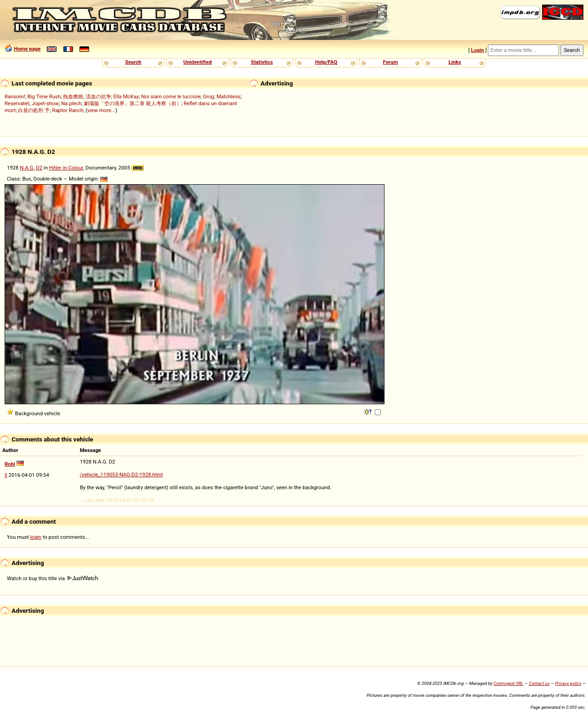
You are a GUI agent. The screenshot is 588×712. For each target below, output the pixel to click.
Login (477, 50)
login (36, 537)
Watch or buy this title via (52, 578)
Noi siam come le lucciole (171, 96)
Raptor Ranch (68, 110)
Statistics (262, 62)
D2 (39, 168)
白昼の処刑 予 (34, 110)
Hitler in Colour (66, 168)
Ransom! (15, 96)
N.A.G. (27, 168)
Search (133, 62)
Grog (209, 96)
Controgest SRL (508, 683)
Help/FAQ (326, 62)
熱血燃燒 (73, 96)
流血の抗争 (99, 96)
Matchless (228, 96)
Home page (27, 49)
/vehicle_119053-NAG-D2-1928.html (122, 475)
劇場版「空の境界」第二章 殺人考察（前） (133, 103)
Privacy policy (568, 683)
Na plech (71, 103)
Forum (391, 62)
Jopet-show (45, 103)
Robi (10, 464)
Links (455, 62)
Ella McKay (126, 96)
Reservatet (17, 103)
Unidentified (198, 62)
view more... (101, 110)
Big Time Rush (44, 96)
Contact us (539, 683)
